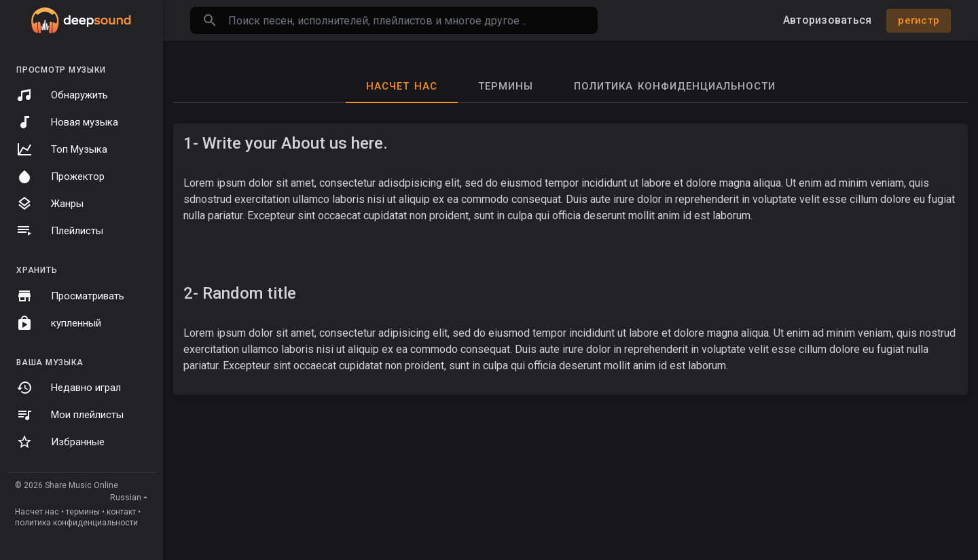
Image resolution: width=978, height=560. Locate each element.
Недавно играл (69, 388)
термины (83, 512)
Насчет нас (37, 512)
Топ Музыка (62, 149)
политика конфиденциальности (76, 523)
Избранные (60, 442)
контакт (121, 512)
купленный (59, 323)
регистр (919, 20)
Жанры (50, 204)
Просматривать (70, 296)
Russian (126, 498)
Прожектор (60, 176)
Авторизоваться (828, 20)
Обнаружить (62, 95)
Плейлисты (60, 231)
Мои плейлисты (70, 415)
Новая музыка (67, 122)
